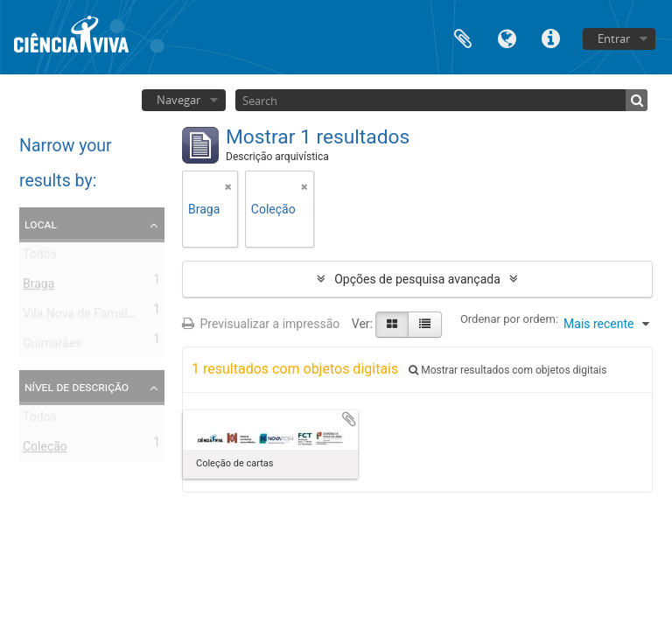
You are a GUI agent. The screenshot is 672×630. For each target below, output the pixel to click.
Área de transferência (463, 37)
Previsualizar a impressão (261, 324)
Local (41, 224)
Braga (38, 287)
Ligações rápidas (550, 37)
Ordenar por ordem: (509, 319)
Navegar (178, 100)
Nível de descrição (77, 387)
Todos (40, 257)
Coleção (45, 450)
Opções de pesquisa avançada (417, 279)
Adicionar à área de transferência (349, 419)
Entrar (614, 38)
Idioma (507, 37)
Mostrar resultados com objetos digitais (507, 370)
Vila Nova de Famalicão (87, 317)
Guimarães (52, 346)
